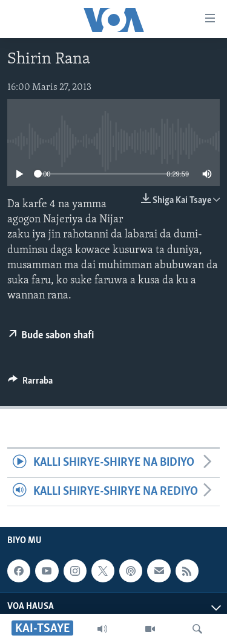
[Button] (30, 384)
